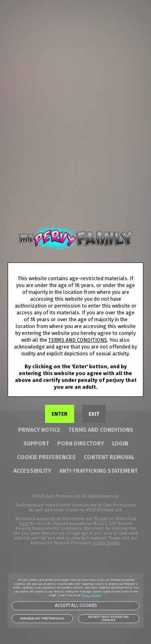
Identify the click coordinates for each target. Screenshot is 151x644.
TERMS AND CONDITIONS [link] (78, 340)
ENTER (60, 414)
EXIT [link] (94, 414)
